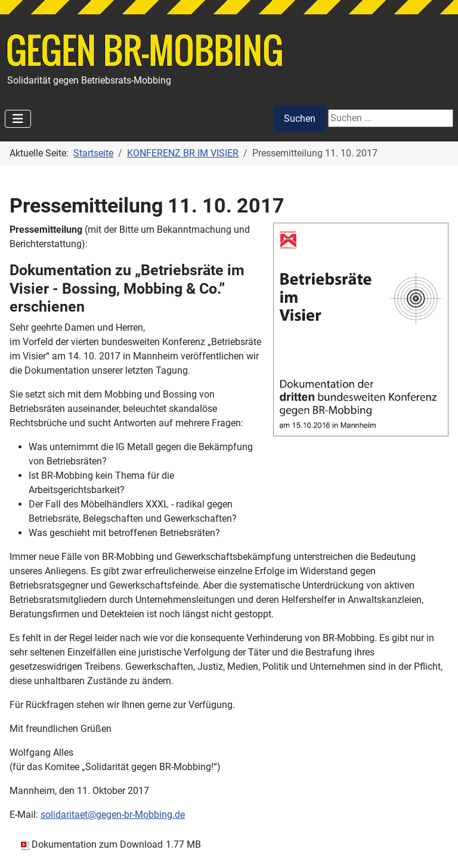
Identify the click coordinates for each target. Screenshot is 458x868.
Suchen (300, 118)
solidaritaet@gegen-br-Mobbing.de (113, 815)
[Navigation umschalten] (18, 119)
